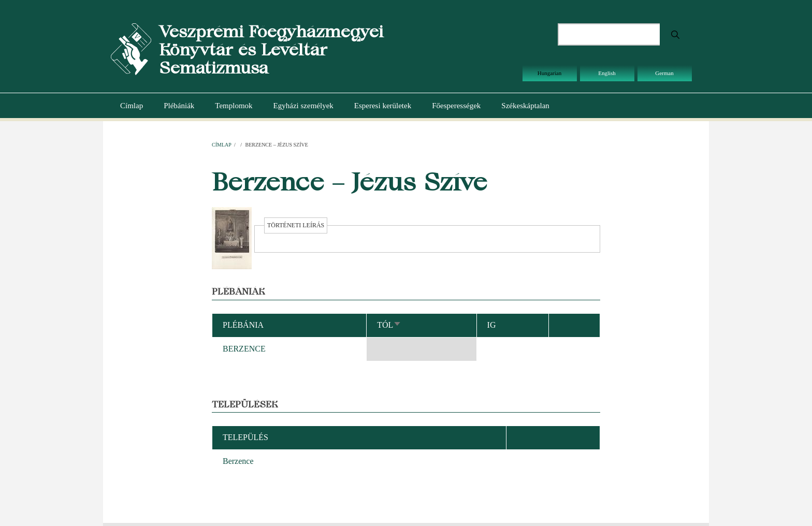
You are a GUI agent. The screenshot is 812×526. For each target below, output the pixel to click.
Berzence (238, 461)
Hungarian (549, 73)
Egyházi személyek (303, 106)
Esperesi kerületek (383, 106)
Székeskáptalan (525, 106)
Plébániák (179, 106)
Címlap (132, 106)
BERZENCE (244, 349)
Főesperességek (456, 106)
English (607, 73)
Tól (389, 325)
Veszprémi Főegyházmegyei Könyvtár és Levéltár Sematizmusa (271, 49)
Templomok (234, 106)
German (664, 73)
